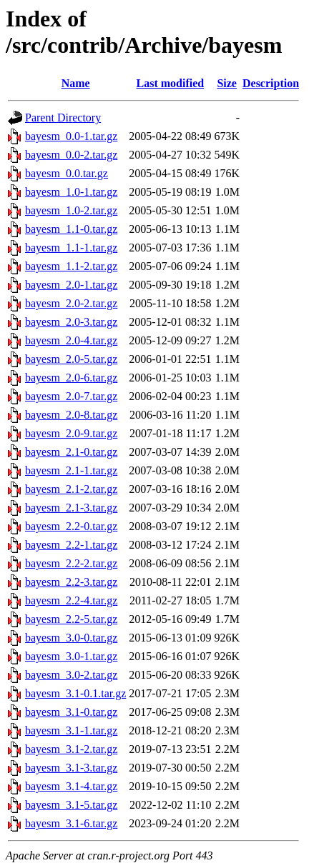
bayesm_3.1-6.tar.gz (71, 823)
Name (76, 83)
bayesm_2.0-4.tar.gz (71, 340)
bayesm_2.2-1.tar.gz (71, 545)
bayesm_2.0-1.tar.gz (71, 285)
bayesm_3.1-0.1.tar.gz (75, 693)
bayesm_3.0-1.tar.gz (71, 656)
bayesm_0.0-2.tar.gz (71, 155)
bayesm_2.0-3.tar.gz (71, 322)
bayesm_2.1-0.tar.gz (71, 452)
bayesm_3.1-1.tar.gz (71, 730)
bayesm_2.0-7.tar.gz (71, 396)
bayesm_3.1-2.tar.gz (71, 749)
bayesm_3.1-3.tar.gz (71, 768)
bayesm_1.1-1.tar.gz (71, 248)
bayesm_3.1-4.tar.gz (71, 786)
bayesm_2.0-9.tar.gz (71, 433)
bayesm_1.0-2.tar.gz (71, 210)
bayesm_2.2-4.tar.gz (71, 600)
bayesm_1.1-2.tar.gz (71, 266)
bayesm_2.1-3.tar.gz (71, 508)
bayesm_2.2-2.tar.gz (71, 563)
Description (271, 83)
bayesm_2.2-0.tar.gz (71, 526)
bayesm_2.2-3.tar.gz (71, 582)
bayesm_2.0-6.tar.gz (71, 378)
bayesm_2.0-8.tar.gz (71, 415)
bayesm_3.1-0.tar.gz (71, 712)
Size (227, 83)
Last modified (171, 83)
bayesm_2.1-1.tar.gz (71, 470)
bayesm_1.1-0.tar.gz (71, 229)
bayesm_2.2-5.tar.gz (71, 619)
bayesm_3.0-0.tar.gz (71, 638)
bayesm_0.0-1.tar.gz (71, 136)
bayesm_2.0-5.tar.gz (71, 359)
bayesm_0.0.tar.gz (67, 173)
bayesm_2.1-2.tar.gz (71, 489)
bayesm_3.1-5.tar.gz (71, 805)
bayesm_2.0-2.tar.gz (71, 303)
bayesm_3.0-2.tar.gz (71, 675)
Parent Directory (63, 118)
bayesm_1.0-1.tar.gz (71, 192)
